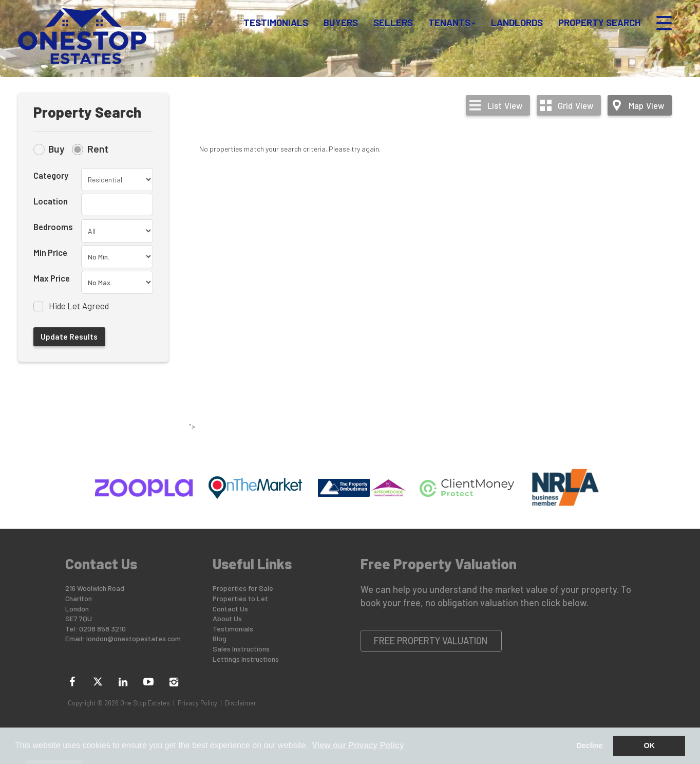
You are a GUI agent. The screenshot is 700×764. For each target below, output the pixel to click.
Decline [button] (589, 746)
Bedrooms (53, 227)
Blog (220, 638)
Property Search (600, 22)
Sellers (393, 22)
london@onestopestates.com (134, 638)
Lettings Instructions (246, 659)
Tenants (452, 22)
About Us (227, 618)
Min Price (50, 252)
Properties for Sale (243, 588)
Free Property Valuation (431, 641)
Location (51, 201)
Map (646, 105)
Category (51, 175)
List (505, 105)
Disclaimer (241, 703)
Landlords (517, 22)
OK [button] (649, 746)
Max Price (52, 278)
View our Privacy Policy (358, 745)
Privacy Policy (197, 703)
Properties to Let (240, 598)
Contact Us (230, 609)
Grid (575, 105)
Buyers (341, 22)
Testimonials (276, 22)
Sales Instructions (241, 649)
